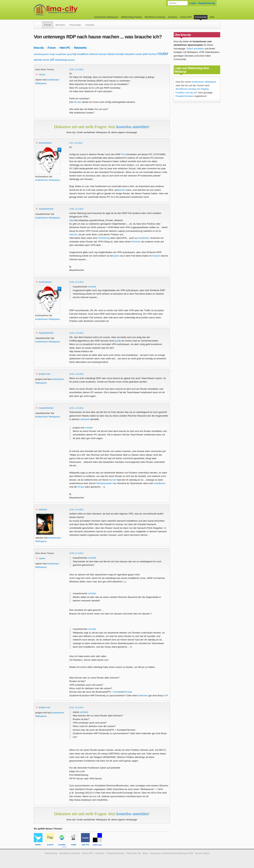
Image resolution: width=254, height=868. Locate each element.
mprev (42, 74)
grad (70, 54)
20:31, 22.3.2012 (76, 707)
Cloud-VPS (186, 17)
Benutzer (60, 25)
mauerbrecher (46, 209)
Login (193, 3)
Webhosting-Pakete (131, 17)
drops (53, 54)
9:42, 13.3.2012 (76, 143)
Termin (127, 692)
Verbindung (104, 238)
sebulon (43, 509)
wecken (71, 60)
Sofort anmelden (195, 49)
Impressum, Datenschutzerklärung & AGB (171, 853)
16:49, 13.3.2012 (76, 374)
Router (78, 102)
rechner (153, 54)
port (145, 54)
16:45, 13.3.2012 (76, 333)
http (74, 54)
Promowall (75, 25)
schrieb (92, 287)
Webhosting (51, 853)
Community (201, 17)
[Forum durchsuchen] (178, 3)
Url (165, 695)
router (163, 53)
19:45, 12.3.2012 (76, 69)
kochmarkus (45, 143)
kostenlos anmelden (132, 127)
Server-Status (202, 853)
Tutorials (90, 25)
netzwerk (130, 54)
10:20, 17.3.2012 (76, 553)
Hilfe (212, 17)
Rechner (136, 242)
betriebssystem (41, 54)
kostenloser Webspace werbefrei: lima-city (69, 10)
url (52, 60)
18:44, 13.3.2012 (76, 510)
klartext (112, 54)
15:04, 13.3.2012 (76, 209)
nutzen (139, 54)
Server (113, 480)
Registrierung (207, 3)
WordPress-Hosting (155, 17)
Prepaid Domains (185, 96)
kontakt (120, 54)
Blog (145, 853)
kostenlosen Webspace (48, 180)
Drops (81, 487)
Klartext (156, 256)
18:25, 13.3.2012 (76, 408)
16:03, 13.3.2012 (76, 282)
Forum (48, 25)
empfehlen (61, 54)
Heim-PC (65, 48)
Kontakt (117, 692)
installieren (83, 54)
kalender (103, 54)
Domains (173, 17)
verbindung (61, 60)
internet (94, 54)
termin (46, 60)
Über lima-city (134, 853)
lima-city (39, 48)
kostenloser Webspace (106, 17)
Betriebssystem (105, 483)
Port (123, 154)
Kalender (143, 695)
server (38, 60)
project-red (45, 374)
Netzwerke (80, 48)
